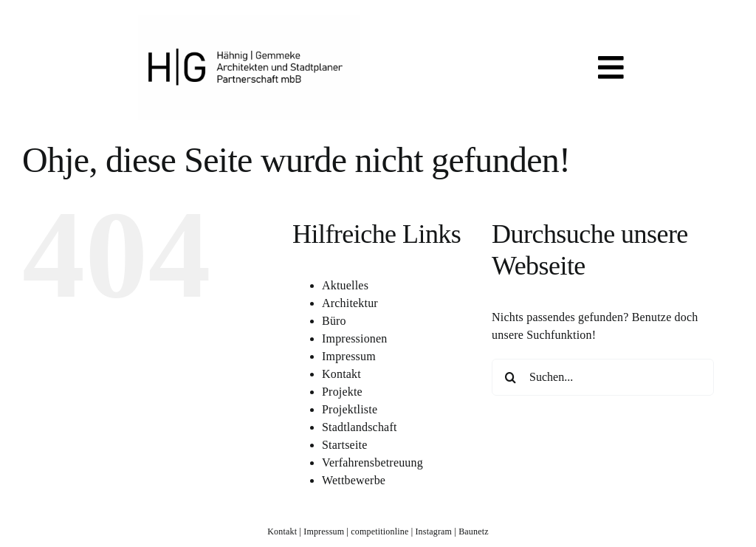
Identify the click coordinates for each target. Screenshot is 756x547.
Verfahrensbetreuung (372, 462)
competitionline (379, 531)
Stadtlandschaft (360, 427)
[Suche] (510, 377)
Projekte (342, 392)
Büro (334, 321)
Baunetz (474, 531)
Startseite (344, 445)
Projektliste (350, 409)
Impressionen (355, 338)
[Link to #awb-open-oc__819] (611, 68)
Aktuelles (345, 285)
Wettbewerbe (354, 480)
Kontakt (341, 374)
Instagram (433, 531)
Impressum (349, 356)
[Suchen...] (603, 377)
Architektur (350, 303)
